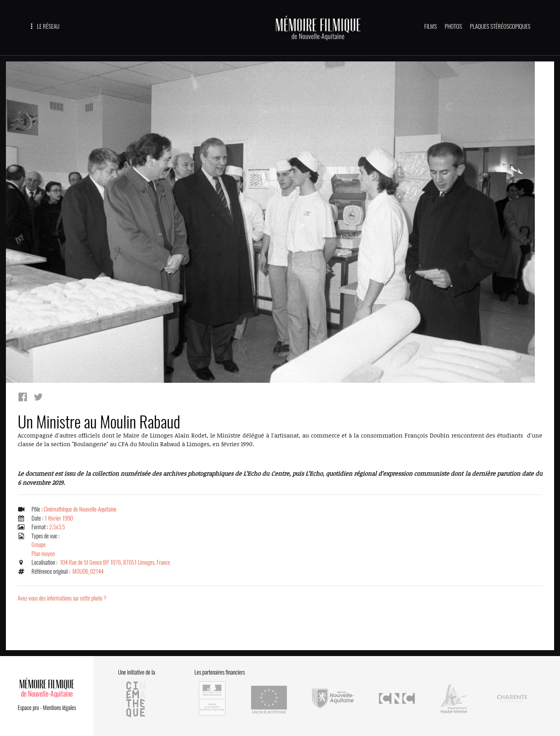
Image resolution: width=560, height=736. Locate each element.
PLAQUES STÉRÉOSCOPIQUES (500, 26)
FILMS (431, 26)
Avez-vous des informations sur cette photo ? (62, 598)
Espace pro (28, 708)
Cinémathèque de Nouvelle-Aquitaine (80, 509)
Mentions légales (59, 708)
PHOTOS (453, 26)
